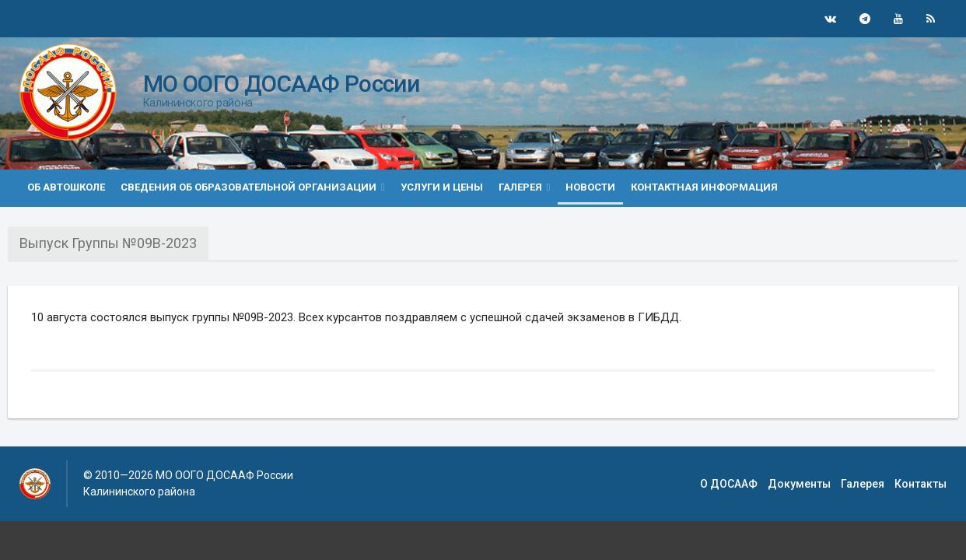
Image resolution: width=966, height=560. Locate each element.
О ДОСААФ (729, 484)
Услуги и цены (442, 187)
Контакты (920, 484)
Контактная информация (704, 187)
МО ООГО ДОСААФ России (281, 84)
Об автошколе (66, 187)
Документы (799, 484)
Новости (590, 187)
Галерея (863, 484)
